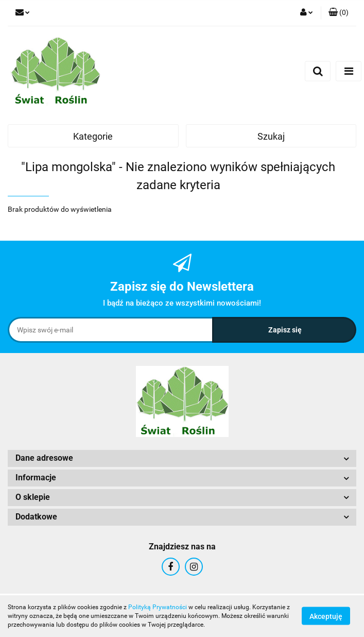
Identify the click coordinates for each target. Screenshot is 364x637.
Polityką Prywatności (158, 607)
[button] (339, 13)
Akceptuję (326, 616)
